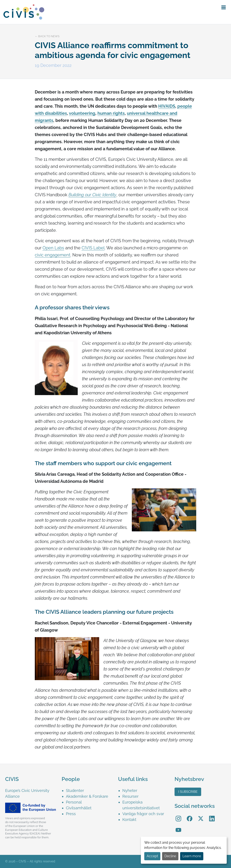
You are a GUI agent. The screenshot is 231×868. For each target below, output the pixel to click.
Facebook (190, 815)
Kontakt (129, 820)
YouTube (179, 827)
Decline (170, 856)
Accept (152, 856)
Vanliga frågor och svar (143, 814)
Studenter (75, 791)
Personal (74, 802)
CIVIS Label (93, 248)
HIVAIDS (167, 106)
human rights (111, 113)
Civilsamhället (79, 808)
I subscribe (188, 792)
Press (71, 814)
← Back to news (47, 36)
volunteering (82, 113)
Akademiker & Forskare (87, 796)
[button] (224, 8)
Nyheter (130, 791)
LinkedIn (212, 815)
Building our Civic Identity (92, 195)
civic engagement (53, 255)
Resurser (130, 796)
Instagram (178, 815)
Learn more (192, 856)
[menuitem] (89, 791)
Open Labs (53, 248)
